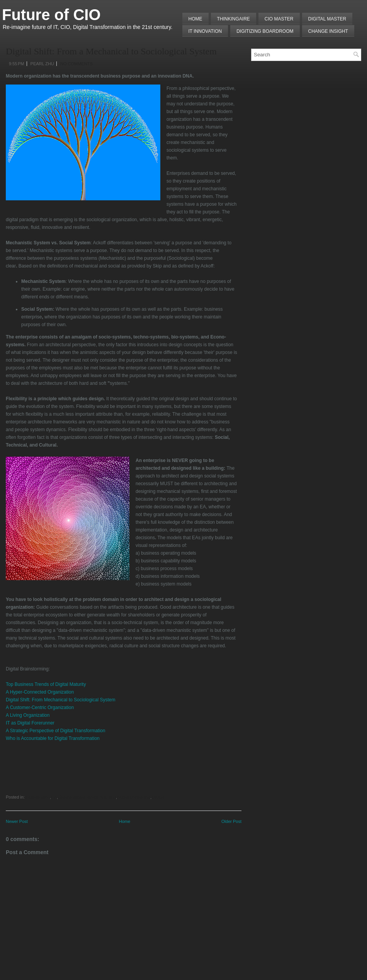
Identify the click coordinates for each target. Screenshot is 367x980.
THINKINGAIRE (234, 19)
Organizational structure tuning (87, 797)
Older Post (231, 821)
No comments (76, 64)
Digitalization (38, 797)
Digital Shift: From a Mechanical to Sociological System (111, 51)
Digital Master (327, 19)
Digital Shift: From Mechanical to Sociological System (61, 700)
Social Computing (134, 797)
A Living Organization (28, 715)
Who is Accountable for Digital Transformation (53, 738)
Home (195, 19)
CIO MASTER (279, 19)
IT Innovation (205, 31)
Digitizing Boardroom (265, 31)
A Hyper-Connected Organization (40, 692)
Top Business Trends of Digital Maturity (46, 684)
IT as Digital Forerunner (30, 723)
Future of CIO (51, 15)
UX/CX (158, 797)
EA (54, 797)
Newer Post (17, 821)
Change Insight (328, 31)
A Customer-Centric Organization (40, 707)
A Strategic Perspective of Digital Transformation (55, 731)
